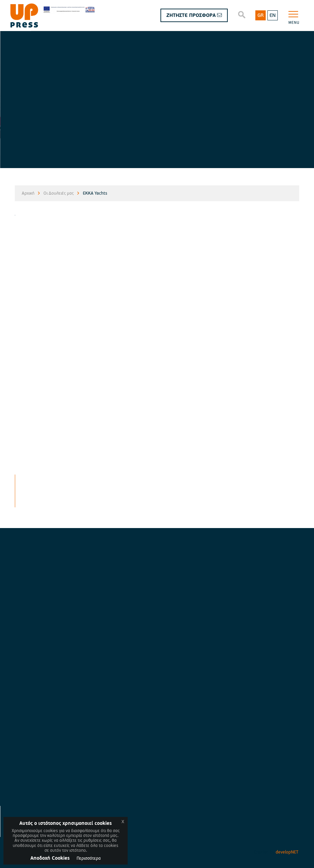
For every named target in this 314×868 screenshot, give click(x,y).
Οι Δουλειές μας (59, 193)
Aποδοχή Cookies (50, 858)
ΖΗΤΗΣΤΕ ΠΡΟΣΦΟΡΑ (194, 15)
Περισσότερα (89, 859)
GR (261, 15)
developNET (287, 852)
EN (273, 15)
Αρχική (28, 193)
